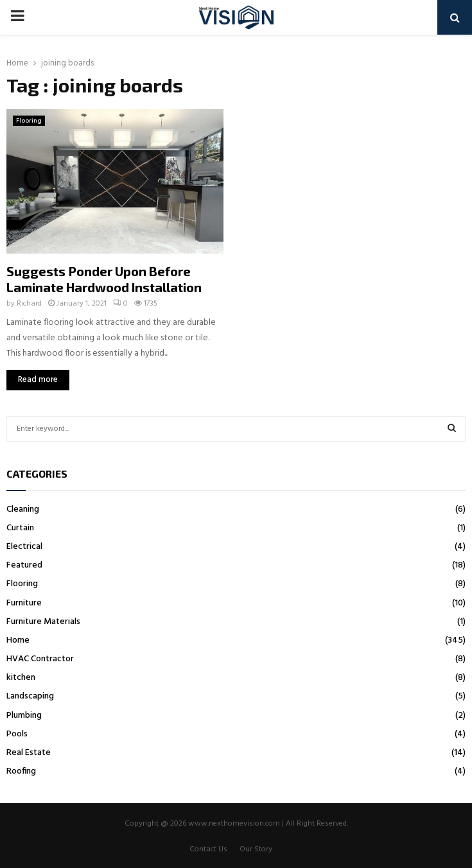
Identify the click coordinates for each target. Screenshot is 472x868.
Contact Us (208, 849)
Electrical (24, 547)
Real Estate (29, 753)
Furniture (24, 603)
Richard (29, 304)
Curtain (20, 528)
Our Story (256, 849)
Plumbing (24, 716)
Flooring (29, 121)
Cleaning (23, 509)
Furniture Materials (43, 622)
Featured (24, 565)
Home (18, 640)
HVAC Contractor (40, 659)
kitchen (21, 678)
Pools (17, 734)
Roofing (21, 771)
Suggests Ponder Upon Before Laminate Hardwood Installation (104, 279)
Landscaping (30, 696)
